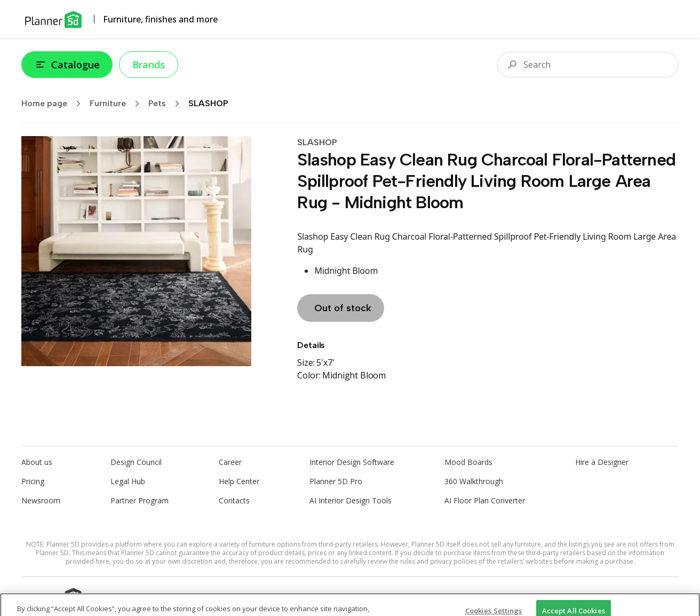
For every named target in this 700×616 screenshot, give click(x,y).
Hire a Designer (602, 462)
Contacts (234, 500)
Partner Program (140, 500)
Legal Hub (128, 481)
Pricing (33, 481)
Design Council (136, 462)
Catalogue (67, 65)
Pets (167, 104)
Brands (149, 65)
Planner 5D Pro (336, 481)
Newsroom (41, 500)
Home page (54, 104)
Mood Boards (468, 462)
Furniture (118, 104)
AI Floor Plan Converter (485, 500)
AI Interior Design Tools (351, 500)
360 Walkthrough (474, 481)
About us (37, 462)
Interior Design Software (352, 462)
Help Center (239, 481)
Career (230, 462)
